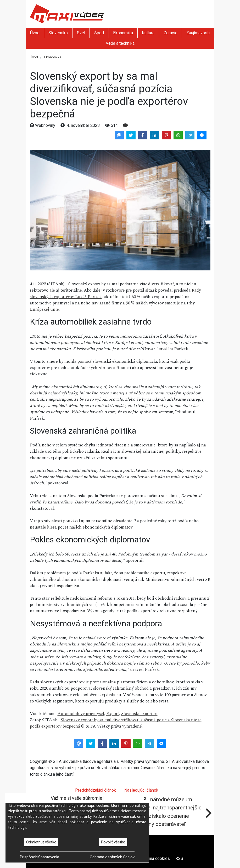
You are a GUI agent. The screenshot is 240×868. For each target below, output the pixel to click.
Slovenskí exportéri (139, 714)
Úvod (35, 33)
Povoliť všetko (113, 842)
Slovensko (58, 33)
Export (113, 714)
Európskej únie (44, 309)
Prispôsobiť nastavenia (40, 857)
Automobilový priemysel (81, 714)
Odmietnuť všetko (41, 842)
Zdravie (171, 33)
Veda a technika (120, 43)
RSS (179, 858)
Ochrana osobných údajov (112, 857)
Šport (99, 33)
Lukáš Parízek (88, 297)
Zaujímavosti (198, 33)
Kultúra (148, 33)
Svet (81, 33)
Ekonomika (123, 33)
